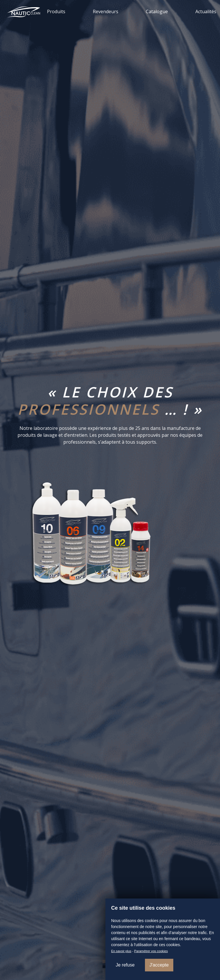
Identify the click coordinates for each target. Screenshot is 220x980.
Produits (56, 11)
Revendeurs (106, 11)
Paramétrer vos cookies (151, 951)
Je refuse (125, 965)
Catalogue (157, 11)
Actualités (206, 11)
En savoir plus (121, 951)
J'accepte (159, 965)
